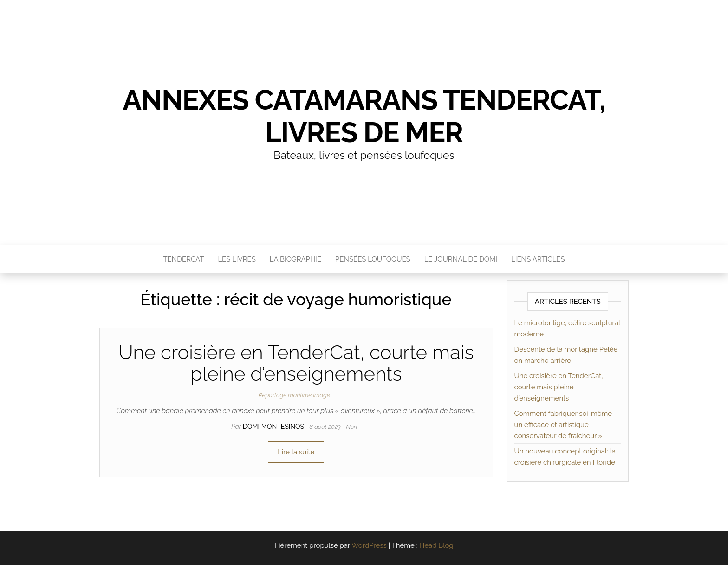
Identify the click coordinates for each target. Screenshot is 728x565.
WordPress (369, 545)
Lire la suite (296, 452)
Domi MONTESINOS (274, 427)
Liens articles (538, 259)
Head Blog (436, 545)
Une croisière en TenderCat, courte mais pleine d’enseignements (296, 363)
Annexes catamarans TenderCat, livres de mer (364, 116)
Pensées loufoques (373, 259)
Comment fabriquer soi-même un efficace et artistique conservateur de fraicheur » (563, 425)
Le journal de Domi (461, 259)
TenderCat (183, 259)
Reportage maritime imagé (294, 395)
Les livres (237, 259)
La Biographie (296, 259)
